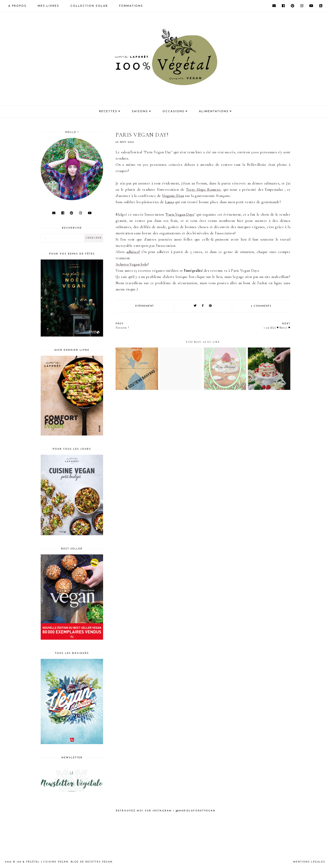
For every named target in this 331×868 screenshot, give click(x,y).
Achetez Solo (132, 264)
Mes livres (48, 6)
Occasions (173, 112)
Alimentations (214, 112)
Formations (131, 6)
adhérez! (133, 252)
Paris (180, 214)
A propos (17, 6)
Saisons (140, 112)
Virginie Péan (173, 196)
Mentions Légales (309, 862)
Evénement (145, 306)
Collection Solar (89, 6)
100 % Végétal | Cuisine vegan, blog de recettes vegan (65, 862)
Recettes (108, 112)
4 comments (261, 306)
